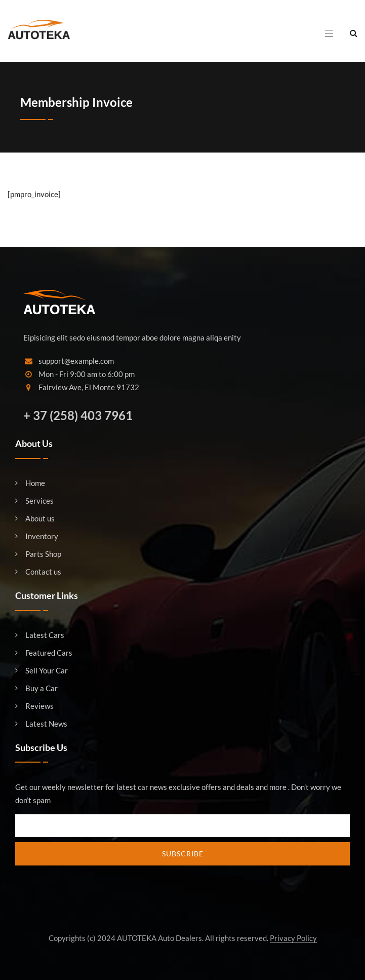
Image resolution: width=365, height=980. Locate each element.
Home (35, 483)
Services (39, 501)
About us (40, 519)
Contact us (43, 572)
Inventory (42, 536)
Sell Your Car (47, 671)
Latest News (46, 724)
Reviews (39, 706)
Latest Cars (45, 635)
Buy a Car (42, 688)
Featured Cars (49, 653)
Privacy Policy (293, 938)
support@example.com (76, 361)
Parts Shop (43, 554)
